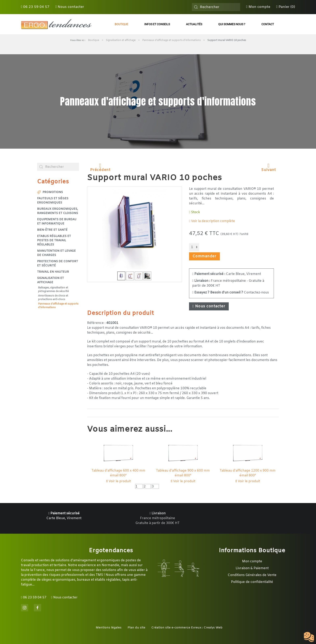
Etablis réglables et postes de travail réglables (54, 241)
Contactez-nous (231, 293)
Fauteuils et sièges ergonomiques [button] (53, 201)
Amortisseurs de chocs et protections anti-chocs (53, 298)
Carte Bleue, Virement (227, 274)
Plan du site (136, 628)
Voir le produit (118, 481)
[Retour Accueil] (56, 24)
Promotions (50, 192)
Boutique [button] (121, 24)
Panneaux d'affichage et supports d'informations (58, 306)
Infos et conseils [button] (157, 24)
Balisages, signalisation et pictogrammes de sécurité (53, 290)
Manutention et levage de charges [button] (56, 253)
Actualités (194, 24)
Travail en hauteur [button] (53, 272)
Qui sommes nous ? (232, 24)
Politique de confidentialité (252, 582)
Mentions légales (109, 628)
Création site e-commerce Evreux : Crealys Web (187, 628)
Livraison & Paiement (252, 568)
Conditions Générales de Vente (252, 575)
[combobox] (216, 7)
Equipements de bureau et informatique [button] (57, 222)
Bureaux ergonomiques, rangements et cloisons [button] (58, 211)
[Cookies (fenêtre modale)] (309, 637)
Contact (268, 24)
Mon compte (258, 7)
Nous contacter (70, 7)
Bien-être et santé (52, 230)
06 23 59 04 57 (35, 7)
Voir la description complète (212, 221)
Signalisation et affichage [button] (50, 280)
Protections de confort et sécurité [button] (58, 264)
